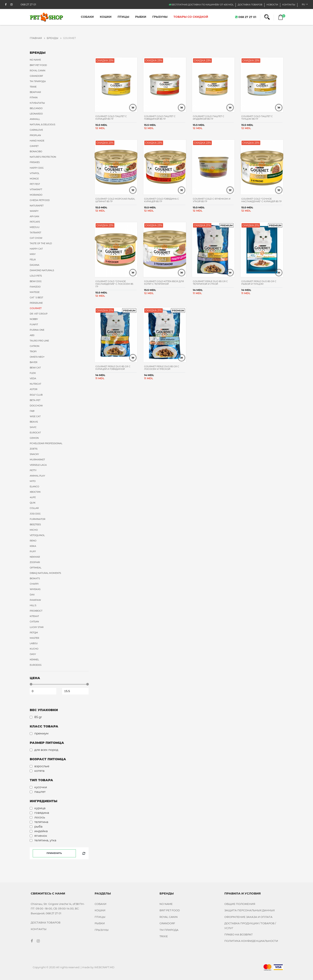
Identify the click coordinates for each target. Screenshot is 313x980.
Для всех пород (46, 750)
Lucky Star (37, 627)
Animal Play (37, 476)
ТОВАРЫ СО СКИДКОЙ (191, 17)
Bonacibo (36, 151)
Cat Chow (36, 238)
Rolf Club (36, 395)
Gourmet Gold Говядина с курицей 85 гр (161, 200)
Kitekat (34, 616)
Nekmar (35, 557)
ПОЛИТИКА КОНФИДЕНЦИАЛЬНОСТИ (251, 941)
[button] (267, 17)
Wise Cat (35, 416)
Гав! (32, 411)
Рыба (38, 826)
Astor (34, 389)
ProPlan (35, 135)
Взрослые (42, 766)
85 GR (38, 717)
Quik (33, 503)
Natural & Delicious (43, 124)
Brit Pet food (38, 65)
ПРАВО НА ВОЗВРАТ (239, 934)
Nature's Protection (43, 157)
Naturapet (37, 206)
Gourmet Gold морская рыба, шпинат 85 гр (115, 200)
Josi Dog (35, 514)
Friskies (35, 162)
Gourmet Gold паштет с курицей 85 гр (111, 118)
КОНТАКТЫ (289, 5)
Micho (34, 530)
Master (34, 638)
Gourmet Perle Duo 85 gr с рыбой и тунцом (259, 283)
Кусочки (41, 787)
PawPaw (35, 600)
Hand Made (37, 141)
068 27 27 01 (246, 17)
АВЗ (32, 335)
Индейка (41, 831)
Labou (34, 643)
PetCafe (35, 222)
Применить (54, 853)
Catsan (34, 622)
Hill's (33, 605)
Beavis (34, 422)
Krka (33, 546)
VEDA (33, 378)
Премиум (41, 733)
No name (35, 60)
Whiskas (35, 589)
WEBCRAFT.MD (104, 967)
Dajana (35, 265)
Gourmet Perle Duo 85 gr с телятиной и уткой (210, 283)
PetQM (34, 633)
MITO (33, 481)
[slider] (31, 684)
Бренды (54, 38)
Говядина (42, 813)
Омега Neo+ (37, 357)
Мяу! (33, 254)
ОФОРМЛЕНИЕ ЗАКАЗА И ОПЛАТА (248, 917)
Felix (33, 260)
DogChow (36, 406)
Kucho (34, 649)
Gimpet (34, 146)
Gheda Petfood (40, 200)
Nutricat (35, 384)
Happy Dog (37, 168)
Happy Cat (36, 249)
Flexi (33, 373)
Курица (40, 808)
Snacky (34, 454)
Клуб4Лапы (37, 103)
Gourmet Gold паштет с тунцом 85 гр (257, 118)
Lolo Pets (36, 276)
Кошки (106, 17)
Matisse (35, 292)
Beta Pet (35, 400)
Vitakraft (36, 189)
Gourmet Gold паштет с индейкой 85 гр (209, 118)
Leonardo (36, 114)
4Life (33, 497)
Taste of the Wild (41, 243)
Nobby (34, 319)
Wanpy (34, 211)
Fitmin (34, 98)
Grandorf (36, 76)
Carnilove (36, 130)
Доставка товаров (250, 5)
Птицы (123, 17)
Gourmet (36, 308)
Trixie (33, 87)
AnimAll (35, 119)
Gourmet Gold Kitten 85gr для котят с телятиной (164, 283)
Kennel (34, 660)
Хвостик (35, 492)
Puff (33, 551)
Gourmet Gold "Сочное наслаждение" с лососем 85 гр (114, 284)
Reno (33, 541)
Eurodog (36, 665)
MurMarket (37, 460)
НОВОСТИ (272, 5)
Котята (39, 771)
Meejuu (35, 227)
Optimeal (36, 568)
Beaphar (35, 92)
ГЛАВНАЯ (37, 38)
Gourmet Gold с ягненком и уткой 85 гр (212, 200)
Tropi (33, 351)
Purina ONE (37, 330)
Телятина (41, 822)
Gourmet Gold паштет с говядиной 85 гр (160, 118)
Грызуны (160, 17)
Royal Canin (38, 71)
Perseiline (36, 303)
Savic (33, 427)
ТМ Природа (38, 81)
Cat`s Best (36, 297)
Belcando (36, 108)
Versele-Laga (38, 465)
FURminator (38, 519)
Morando (36, 195)
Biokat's (35, 578)
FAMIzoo (35, 287)
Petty (33, 470)
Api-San (34, 216)
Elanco (34, 487)
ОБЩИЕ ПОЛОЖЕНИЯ (240, 904)
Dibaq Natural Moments (45, 573)
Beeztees (35, 524)
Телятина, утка (45, 840)
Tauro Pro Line (39, 341)
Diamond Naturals (42, 270)
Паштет (40, 792)
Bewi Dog (36, 281)
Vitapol (35, 173)
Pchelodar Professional (46, 443)
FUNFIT (34, 324)
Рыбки (141, 17)
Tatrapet (35, 233)
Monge (34, 179)
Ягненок (41, 836)
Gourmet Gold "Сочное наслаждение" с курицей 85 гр (261, 200)
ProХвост (36, 611)
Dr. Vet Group (39, 314)
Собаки (87, 17)
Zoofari (35, 562)
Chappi (34, 584)
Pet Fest (35, 184)
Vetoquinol (37, 535)
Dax (32, 595)
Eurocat (35, 433)
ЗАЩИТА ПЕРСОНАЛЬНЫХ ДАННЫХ (250, 910)
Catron (35, 346)
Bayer (34, 362)
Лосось (40, 817)
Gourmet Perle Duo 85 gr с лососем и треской (162, 368)
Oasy (33, 654)
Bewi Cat (35, 368)
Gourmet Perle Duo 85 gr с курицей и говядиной (113, 368)
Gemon (34, 438)
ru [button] (304, 4)
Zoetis (34, 449)
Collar (34, 508)
